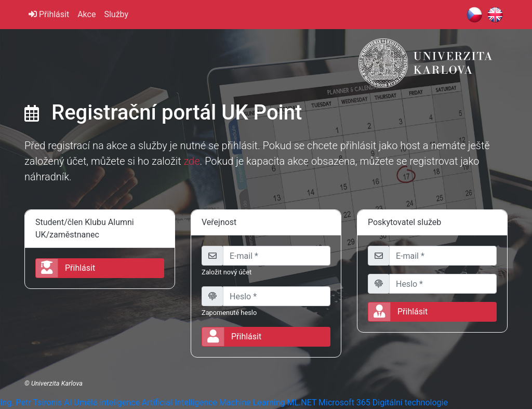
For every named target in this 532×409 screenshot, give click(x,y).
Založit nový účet (227, 272)
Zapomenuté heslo (229, 313)
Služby (116, 14)
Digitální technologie (410, 403)
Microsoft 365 (344, 403)
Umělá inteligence (107, 403)
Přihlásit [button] (65, 268)
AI (68, 403)
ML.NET (302, 403)
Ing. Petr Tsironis (31, 403)
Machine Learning (252, 403)
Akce (87, 14)
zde (191, 161)
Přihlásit (49, 14)
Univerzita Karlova (57, 383)
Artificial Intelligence (179, 403)
